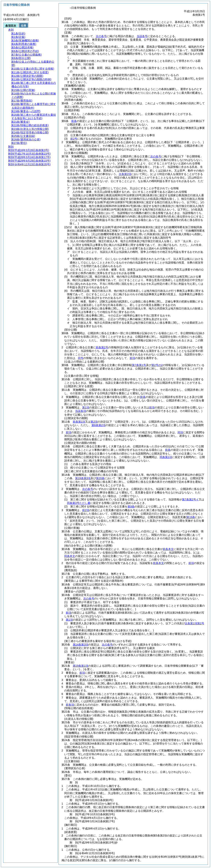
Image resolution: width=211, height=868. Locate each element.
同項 (180, 432)
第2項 (94, 422)
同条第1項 (166, 457)
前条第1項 (79, 422)
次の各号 (101, 36)
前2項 (86, 510)
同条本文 (70, 556)
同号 (81, 358)
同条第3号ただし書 (79, 503)
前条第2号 (102, 347)
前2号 (74, 139)
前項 (132, 358)
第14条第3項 (80, 645)
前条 (74, 121)
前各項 (70, 705)
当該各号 (142, 36)
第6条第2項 (98, 425)
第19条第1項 (80, 666)
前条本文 (168, 549)
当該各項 (81, 411)
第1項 (86, 407)
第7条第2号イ (190, 499)
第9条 (131, 506)
